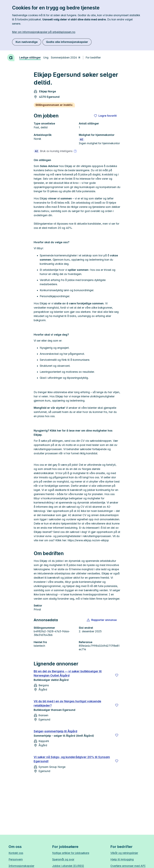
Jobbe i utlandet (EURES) (68, 866)
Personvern (16, 859)
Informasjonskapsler (21, 866)
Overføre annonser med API (128, 866)
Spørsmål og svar (63, 859)
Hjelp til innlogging (122, 859)
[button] (102, 620)
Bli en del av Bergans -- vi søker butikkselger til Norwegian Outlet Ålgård (68, 673)
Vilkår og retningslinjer (124, 853)
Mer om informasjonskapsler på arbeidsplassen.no (44, 32)
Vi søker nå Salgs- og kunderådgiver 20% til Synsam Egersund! (72, 759)
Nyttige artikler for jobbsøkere (71, 853)
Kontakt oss (16, 853)
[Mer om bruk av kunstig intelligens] (75, 151)
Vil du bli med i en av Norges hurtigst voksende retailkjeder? (67, 703)
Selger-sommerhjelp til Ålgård (55, 731)
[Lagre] (117, 675)
